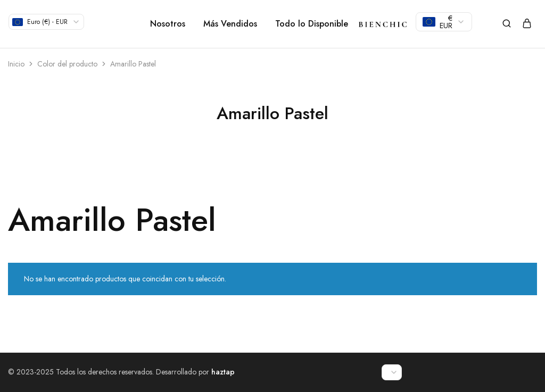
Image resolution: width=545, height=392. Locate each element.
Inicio (16, 64)
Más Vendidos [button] (230, 24)
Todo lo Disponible (312, 24)
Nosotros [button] (168, 24)
